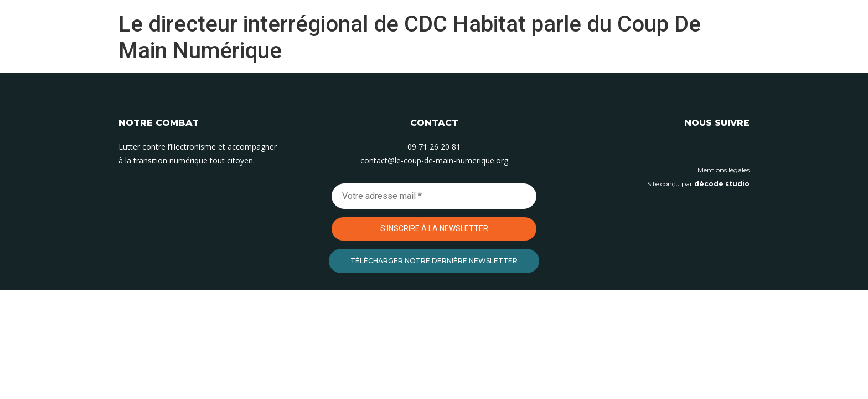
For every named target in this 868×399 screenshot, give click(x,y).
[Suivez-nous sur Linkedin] (691, 148)
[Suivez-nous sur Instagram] (716, 148)
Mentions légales (724, 170)
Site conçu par (698, 184)
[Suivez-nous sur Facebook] (741, 148)
